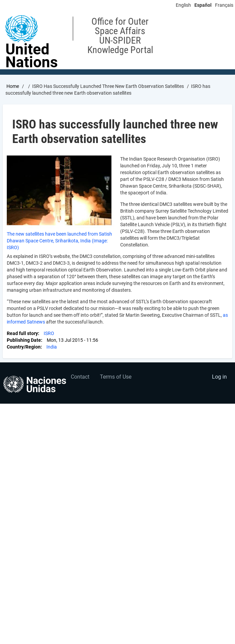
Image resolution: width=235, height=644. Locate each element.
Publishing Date (24, 340)
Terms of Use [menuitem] (116, 377)
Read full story (22, 333)
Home (13, 86)
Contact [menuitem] (80, 377)
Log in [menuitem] (219, 377)
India (52, 347)
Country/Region (24, 347)
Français (224, 5)
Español (203, 5)
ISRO (49, 333)
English (183, 5)
